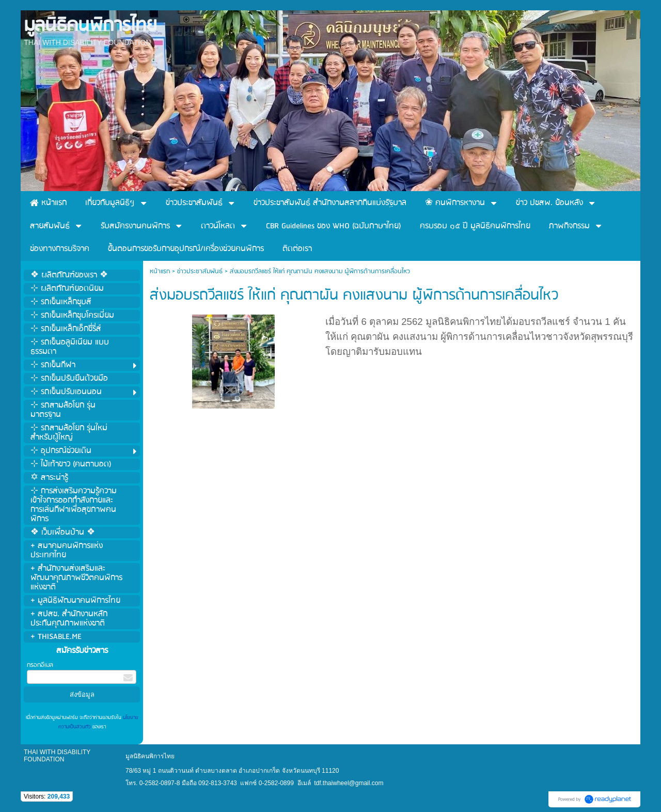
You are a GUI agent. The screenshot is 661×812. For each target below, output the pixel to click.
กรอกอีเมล (40, 665)
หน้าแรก (160, 271)
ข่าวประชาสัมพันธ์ (200, 271)
